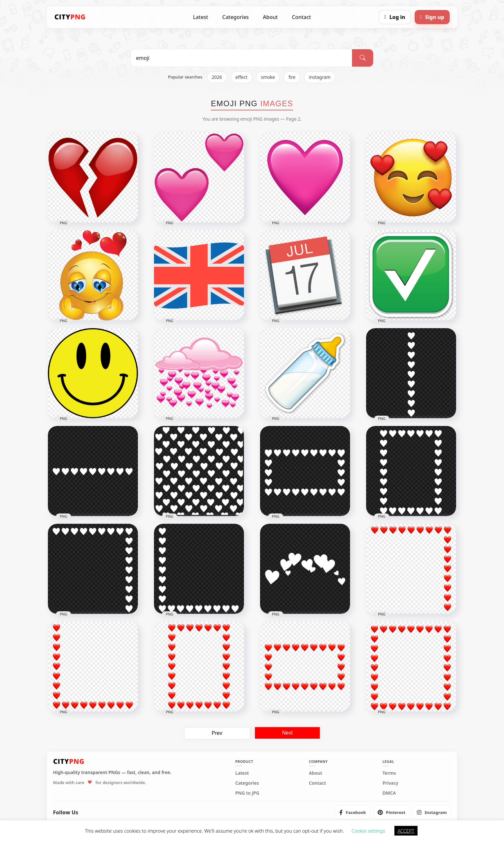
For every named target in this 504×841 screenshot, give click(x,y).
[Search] (363, 58)
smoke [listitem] (268, 77)
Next (288, 733)
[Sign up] (432, 17)
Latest (201, 17)
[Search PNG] (241, 58)
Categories (235, 17)
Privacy (390, 783)
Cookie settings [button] (368, 831)
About (270, 17)
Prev (217, 733)
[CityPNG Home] (70, 17)
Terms (389, 773)
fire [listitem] (292, 77)
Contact (301, 17)
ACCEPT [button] (406, 831)
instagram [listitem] (320, 77)
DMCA (389, 793)
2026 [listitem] (217, 77)
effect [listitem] (242, 77)
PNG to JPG (247, 793)
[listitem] (353, 812)
